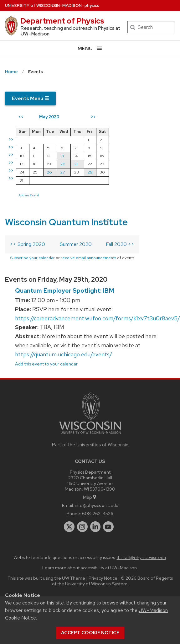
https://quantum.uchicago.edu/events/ (64, 354)
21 (76, 164)
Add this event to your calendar (46, 364)
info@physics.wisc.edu (97, 505)
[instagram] (82, 527)
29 (90, 172)
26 (49, 172)
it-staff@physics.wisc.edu (141, 557)
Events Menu (30, 98)
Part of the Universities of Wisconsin (90, 445)
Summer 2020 (76, 244)
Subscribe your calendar (32, 258)
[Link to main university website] (90, 435)
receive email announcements (88, 258)
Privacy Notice (103, 578)
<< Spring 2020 (28, 244)
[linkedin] (95, 527)
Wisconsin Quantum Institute (66, 222)
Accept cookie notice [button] (90, 633)
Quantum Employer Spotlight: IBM (65, 290)
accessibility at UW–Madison (109, 568)
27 (63, 172)
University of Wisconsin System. (97, 584)
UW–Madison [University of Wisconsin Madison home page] (43, 5)
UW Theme (74, 578)
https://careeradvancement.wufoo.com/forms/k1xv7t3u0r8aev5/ (98, 318)
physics (92, 5)
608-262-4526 (98, 513)
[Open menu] (90, 48)
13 (62, 156)
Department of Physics (62, 21)
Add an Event (29, 195)
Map (90, 497)
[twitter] (69, 527)
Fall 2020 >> (120, 244)
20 (63, 164)
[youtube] (108, 527)
